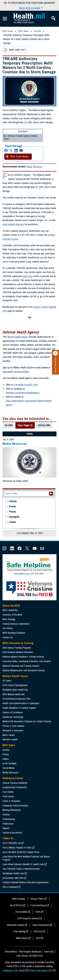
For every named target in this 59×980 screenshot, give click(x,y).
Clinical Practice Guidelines (15, 783)
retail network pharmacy (13, 224)
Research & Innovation (13, 731)
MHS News (9, 745)
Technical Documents (12, 833)
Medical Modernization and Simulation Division (24, 670)
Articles (13, 501)
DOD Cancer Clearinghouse (15, 685)
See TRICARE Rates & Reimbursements (21, 869)
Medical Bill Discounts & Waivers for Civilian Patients (27, 721)
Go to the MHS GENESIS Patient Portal (21, 852)
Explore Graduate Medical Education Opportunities (26, 882)
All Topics (7, 681)
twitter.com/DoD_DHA (28, 385)
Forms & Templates (11, 801)
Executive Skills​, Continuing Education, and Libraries (27, 661)
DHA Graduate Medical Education (18, 652)
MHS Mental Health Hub (14, 694)
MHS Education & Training (18, 643)
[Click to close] (56, 353)
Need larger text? (15, 50)
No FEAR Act (16, 905)
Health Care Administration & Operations (21, 703)
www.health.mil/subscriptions (16, 372)
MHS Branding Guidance (14, 633)
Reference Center (13, 778)
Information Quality (15, 925)
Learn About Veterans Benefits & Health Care (23, 864)
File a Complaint (10, 887)
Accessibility (21, 912)
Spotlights (14, 517)
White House (22, 938)
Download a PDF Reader (14, 970)
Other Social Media (17, 157)
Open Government (41, 925)
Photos (13, 512)
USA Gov (38, 932)
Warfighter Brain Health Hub (15, 690)
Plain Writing (19, 932)
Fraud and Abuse (38, 905)
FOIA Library (8, 797)
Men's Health (8, 735)
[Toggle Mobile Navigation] (5, 19)
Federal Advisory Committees (16, 624)
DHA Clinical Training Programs (17, 648)
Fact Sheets (8, 792)
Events (12, 507)
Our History (8, 628)
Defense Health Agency (17, 337)
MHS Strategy (9, 619)
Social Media (8, 768)
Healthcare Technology (13, 717)
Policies (6, 815)
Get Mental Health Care (13, 873)
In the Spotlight (9, 763)
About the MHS (11, 606)
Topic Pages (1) (25, 425)
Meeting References (12, 810)
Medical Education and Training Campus (21, 666)
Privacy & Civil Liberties (13, 726)
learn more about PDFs (42, 970)
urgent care (27, 276)
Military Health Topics (15, 676)
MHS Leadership (10, 610)
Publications (8, 824)
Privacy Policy (37, 899)
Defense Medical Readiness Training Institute (23, 657)
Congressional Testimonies (15, 787)
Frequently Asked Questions (15, 806)
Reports (6, 828)
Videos (13, 522)
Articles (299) (44, 425)
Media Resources (35, 167)
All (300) (9, 425)
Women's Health (10, 740)
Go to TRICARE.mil (11, 843)
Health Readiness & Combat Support (19, 708)
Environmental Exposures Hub (16, 699)
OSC (38, 938)
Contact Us (8, 637)
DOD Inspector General (28, 918)
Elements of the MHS (12, 615)
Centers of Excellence (13, 712)
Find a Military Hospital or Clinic (17, 848)
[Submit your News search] (51, 494)
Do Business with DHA (13, 878)
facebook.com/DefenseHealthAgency (23, 393)
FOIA (38, 912)
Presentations (9, 819)
